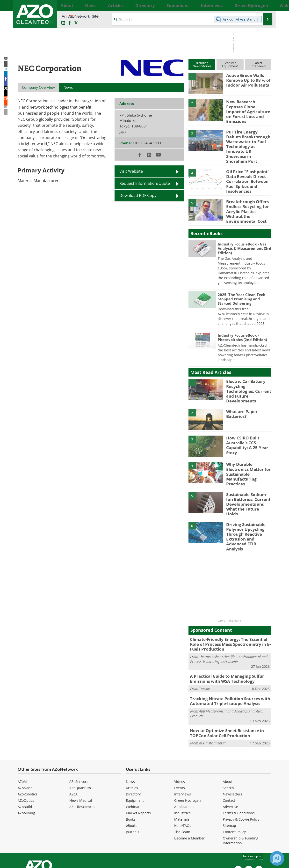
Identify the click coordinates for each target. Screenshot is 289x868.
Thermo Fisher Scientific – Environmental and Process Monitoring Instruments (229, 621)
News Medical (81, 760)
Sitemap (229, 785)
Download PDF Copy (138, 195)
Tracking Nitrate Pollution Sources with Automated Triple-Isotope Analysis (226, 662)
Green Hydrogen (188, 760)
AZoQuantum (80, 747)
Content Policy (234, 791)
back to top (252, 815)
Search (228, 747)
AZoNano (25, 747)
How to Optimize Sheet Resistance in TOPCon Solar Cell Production (224, 693)
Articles (132, 747)
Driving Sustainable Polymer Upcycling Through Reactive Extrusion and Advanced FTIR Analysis (248, 504)
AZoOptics (26, 760)
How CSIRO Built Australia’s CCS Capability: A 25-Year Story (245, 423)
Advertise (230, 766)
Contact (229, 760)
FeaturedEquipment (230, 64)
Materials (182, 778)
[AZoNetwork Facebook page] (70, 23)
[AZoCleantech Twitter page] (76, 23)
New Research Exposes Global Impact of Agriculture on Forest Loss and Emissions (247, 108)
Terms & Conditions (239, 772)
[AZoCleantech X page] (259, 829)
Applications (184, 766)
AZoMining (26, 772)
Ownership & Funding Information (241, 800)
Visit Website (131, 171)
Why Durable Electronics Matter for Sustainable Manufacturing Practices (249, 447)
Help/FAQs (183, 785)
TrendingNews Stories (202, 64)
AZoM (22, 741)
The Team (182, 791)
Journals (133, 791)
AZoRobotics (28, 753)
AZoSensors (79, 741)
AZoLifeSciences (82, 766)
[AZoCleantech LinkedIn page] (63, 23)
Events (180, 747)
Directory (133, 753)
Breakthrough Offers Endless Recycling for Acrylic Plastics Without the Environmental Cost (248, 194)
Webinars (134, 766)
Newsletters (232, 753)
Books (131, 778)
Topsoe (204, 650)
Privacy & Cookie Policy (241, 778)
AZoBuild (25, 766)
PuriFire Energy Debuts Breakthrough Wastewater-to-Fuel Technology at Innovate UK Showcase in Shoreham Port (248, 139)
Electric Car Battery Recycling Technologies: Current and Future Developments (248, 370)
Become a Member (189, 797)
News (130, 741)
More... (266, 5)
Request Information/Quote (145, 183)
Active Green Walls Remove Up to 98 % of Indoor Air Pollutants (246, 80)
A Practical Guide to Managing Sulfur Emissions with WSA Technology (223, 641)
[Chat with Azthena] (277, 858)
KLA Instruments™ (213, 702)
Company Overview (38, 87)
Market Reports (138, 772)
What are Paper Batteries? (240, 392)
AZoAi (74, 753)
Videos (180, 741)
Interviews (183, 753)
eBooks (132, 785)
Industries (182, 772)
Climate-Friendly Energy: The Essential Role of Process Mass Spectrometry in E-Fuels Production (229, 608)
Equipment (135, 760)
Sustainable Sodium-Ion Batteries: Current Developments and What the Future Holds (248, 476)
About (228, 741)
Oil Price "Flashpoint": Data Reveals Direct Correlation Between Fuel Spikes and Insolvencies (246, 169)
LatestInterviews (258, 64)
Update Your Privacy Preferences (54, 862)
